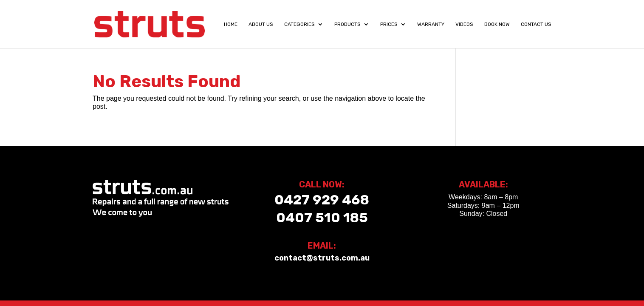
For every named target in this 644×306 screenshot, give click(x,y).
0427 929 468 (322, 200)
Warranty (431, 24)
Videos (464, 24)
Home (231, 24)
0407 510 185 (322, 218)
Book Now (497, 24)
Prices (389, 24)
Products (347, 24)
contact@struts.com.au (322, 258)
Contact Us (536, 24)
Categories (299, 24)
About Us (261, 24)
